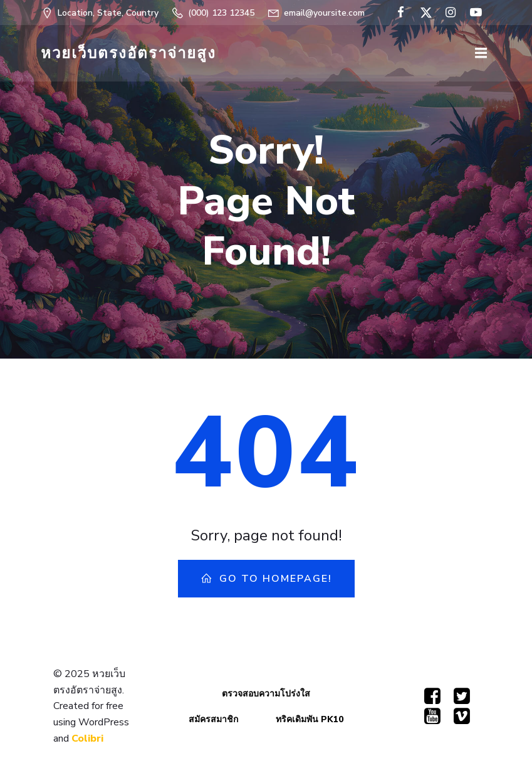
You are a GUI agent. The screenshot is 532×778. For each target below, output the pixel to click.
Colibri (87, 739)
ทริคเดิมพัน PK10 (310, 719)
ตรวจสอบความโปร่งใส (266, 694)
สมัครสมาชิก (213, 719)
